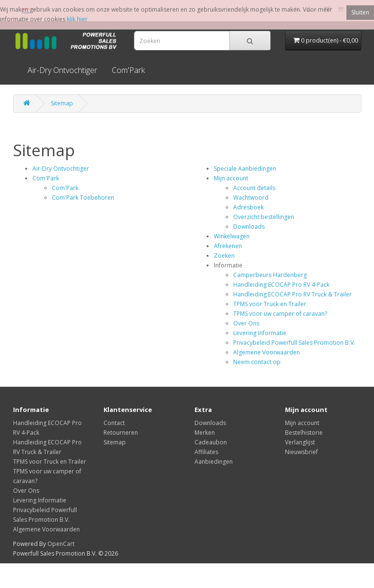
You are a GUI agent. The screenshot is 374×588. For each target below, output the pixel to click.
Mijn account (231, 178)
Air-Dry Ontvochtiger (62, 70)
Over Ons (246, 323)
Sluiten (360, 12)
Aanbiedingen (214, 462)
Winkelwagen (232, 236)
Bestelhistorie (304, 433)
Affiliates (206, 452)
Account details (254, 188)
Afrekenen (228, 246)
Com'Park (128, 70)
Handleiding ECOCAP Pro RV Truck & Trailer (292, 294)
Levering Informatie (260, 333)
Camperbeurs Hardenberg (270, 275)
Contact (114, 423)
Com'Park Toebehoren (83, 198)
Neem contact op (257, 362)
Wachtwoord (251, 198)
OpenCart (61, 544)
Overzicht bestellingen (264, 217)
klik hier (77, 19)
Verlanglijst (300, 442)
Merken (205, 433)
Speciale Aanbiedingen (245, 169)
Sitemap (62, 103)
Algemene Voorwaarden (267, 352)
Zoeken (224, 256)
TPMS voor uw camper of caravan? (280, 314)
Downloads (249, 227)
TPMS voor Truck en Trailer (270, 304)
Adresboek (248, 207)
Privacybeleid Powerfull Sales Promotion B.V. (294, 343)
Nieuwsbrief (301, 452)
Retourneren (121, 433)
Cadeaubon (211, 442)
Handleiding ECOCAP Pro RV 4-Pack (281, 285)
